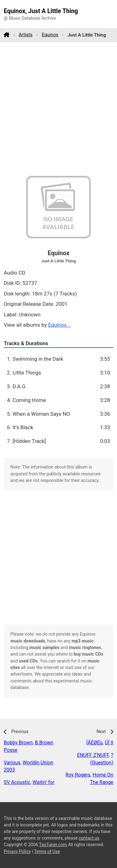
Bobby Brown (18, 743)
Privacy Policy (17, 851)
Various (12, 763)
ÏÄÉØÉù (95, 743)
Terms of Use (47, 851)
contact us (89, 838)
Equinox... (59, 325)
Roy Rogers (78, 775)
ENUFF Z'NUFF (93, 755)
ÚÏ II (109, 743)
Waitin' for (43, 782)
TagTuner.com (53, 845)
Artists (26, 35)
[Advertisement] (58, 109)
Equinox (50, 35)
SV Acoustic (17, 782)
